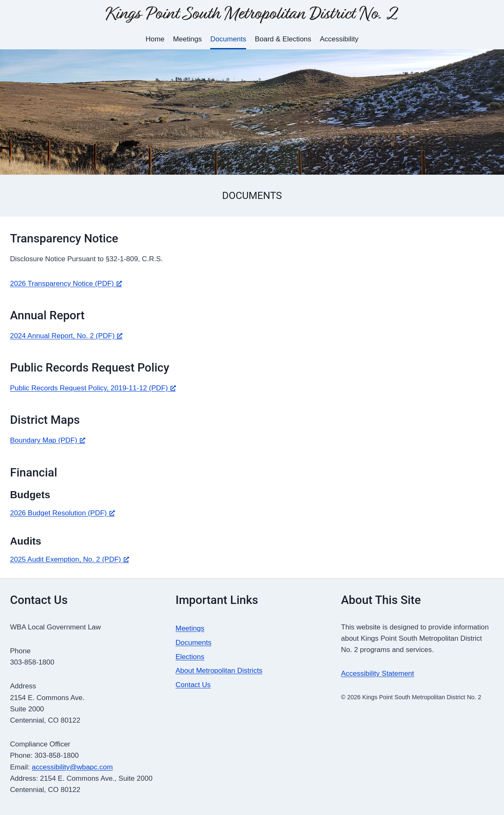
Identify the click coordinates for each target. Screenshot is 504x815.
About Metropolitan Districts (219, 671)
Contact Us (193, 685)
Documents (228, 39)
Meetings (187, 39)
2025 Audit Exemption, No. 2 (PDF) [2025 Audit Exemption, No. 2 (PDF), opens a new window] (70, 559)
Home (155, 39)
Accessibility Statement (378, 674)
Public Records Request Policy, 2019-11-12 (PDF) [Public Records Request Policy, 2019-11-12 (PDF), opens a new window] (93, 388)
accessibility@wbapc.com (72, 767)
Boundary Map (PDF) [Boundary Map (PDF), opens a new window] (48, 440)
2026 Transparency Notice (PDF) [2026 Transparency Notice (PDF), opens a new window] (66, 284)
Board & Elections (283, 39)
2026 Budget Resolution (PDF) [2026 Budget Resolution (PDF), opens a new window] (62, 513)
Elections (190, 657)
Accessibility (339, 39)
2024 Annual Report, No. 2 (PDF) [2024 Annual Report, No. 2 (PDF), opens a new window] (66, 336)
